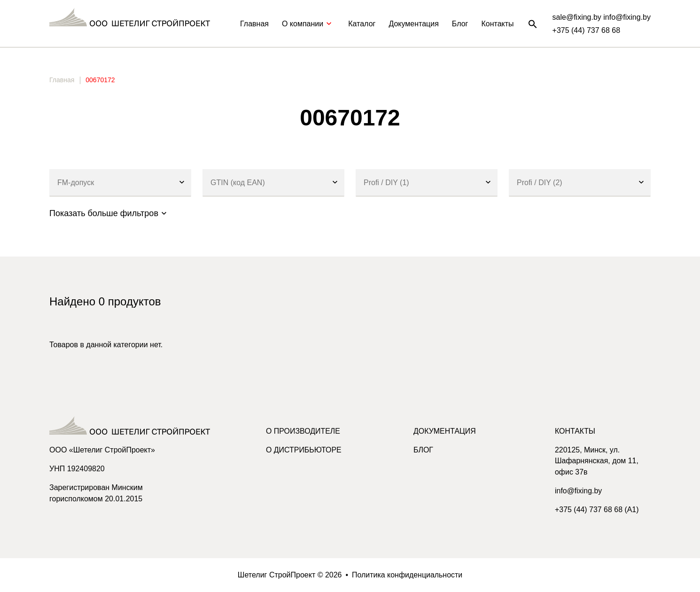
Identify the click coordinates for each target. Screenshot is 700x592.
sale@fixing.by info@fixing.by (602, 17)
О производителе (303, 431)
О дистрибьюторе (304, 450)
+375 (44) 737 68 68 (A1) (597, 510)
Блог (460, 24)
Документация (413, 24)
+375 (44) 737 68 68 (587, 30)
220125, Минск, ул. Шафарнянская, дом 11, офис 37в (597, 461)
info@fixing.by (579, 491)
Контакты (497, 24)
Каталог (362, 24)
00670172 (100, 80)
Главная (254, 24)
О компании (308, 24)
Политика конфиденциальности (407, 575)
